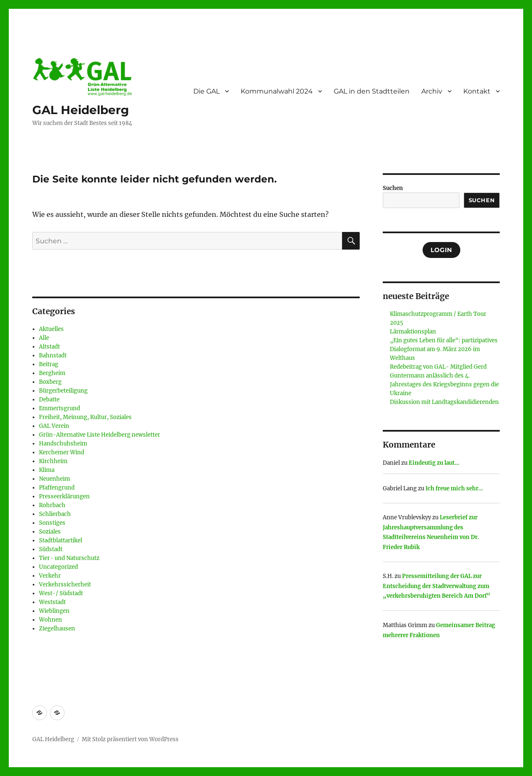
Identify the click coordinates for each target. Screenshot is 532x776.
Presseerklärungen (64, 496)
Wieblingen (54, 611)
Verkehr (50, 576)
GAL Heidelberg (81, 110)
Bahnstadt (53, 355)
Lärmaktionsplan (413, 332)
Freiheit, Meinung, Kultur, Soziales (85, 417)
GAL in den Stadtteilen (372, 91)
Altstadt (49, 347)
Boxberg (50, 382)
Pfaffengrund (57, 488)
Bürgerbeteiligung (63, 391)
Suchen (393, 188)
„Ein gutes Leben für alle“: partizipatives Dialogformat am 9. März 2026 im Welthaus (444, 349)
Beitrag (49, 364)
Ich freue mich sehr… (454, 488)
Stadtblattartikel (61, 540)
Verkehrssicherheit (65, 585)
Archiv (432, 91)
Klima (47, 470)
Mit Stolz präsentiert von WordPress (130, 739)
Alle (44, 338)
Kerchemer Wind (62, 452)
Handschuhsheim (63, 444)
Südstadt (51, 549)
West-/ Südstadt (61, 593)
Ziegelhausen (57, 629)
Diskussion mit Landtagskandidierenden (444, 402)
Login (441, 250)
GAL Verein (54, 426)
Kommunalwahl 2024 (277, 91)
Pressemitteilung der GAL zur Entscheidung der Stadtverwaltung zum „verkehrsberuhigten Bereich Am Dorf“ (437, 586)
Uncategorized (58, 567)
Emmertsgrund (60, 408)
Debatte (49, 400)
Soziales (50, 532)
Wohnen (51, 620)
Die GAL (206, 91)
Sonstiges (52, 523)
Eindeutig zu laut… (434, 463)
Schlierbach (55, 514)
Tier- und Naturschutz (69, 558)
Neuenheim (54, 479)
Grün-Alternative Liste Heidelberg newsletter (100, 435)
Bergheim (52, 373)
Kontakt (477, 91)
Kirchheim (53, 461)
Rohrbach (52, 505)
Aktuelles (51, 329)
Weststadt (52, 602)
